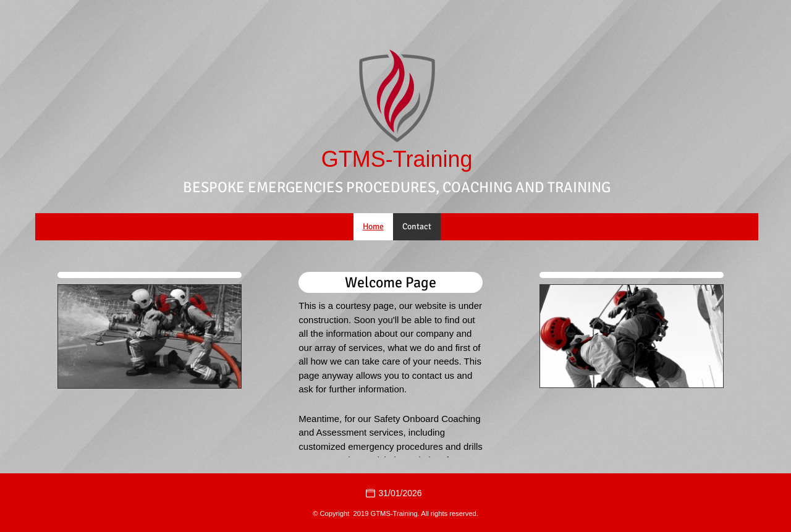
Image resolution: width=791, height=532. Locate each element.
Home (373, 226)
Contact (417, 226)
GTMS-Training (397, 159)
